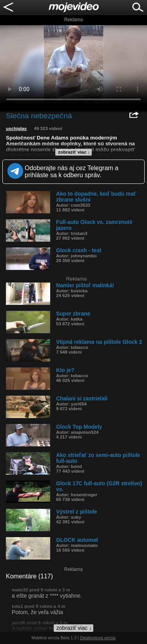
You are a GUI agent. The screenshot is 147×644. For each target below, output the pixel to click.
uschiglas (16, 128)
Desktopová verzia (98, 638)
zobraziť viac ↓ (74, 152)
